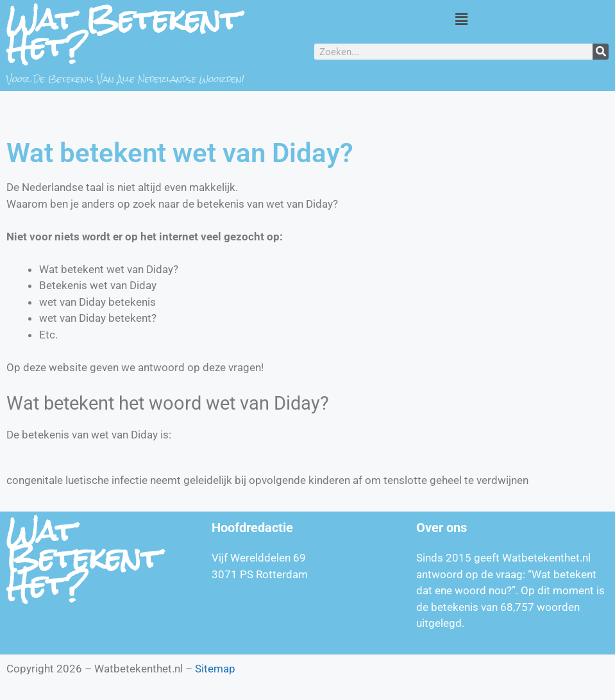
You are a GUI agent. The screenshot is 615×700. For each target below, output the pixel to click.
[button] (461, 19)
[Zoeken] (601, 52)
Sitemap (215, 669)
